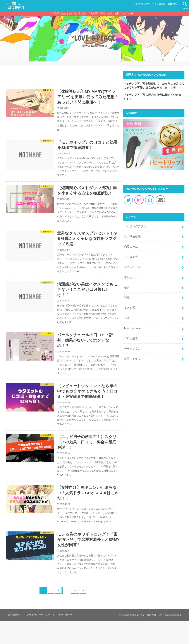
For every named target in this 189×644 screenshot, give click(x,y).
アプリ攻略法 (159, 4)
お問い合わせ (63, 638)
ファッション (132, 265)
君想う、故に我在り (148, 638)
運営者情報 (14, 638)
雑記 (127, 294)
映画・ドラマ (132, 353)
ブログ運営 (131, 333)
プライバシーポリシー (38, 638)
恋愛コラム (173, 4)
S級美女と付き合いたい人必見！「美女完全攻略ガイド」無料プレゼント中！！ (96, 13)
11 (75, 614)
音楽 (127, 314)
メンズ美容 (131, 255)
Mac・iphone (132, 324)
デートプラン (132, 343)
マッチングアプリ (142, 4)
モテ (127, 285)
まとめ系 (130, 304)
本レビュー (131, 275)
